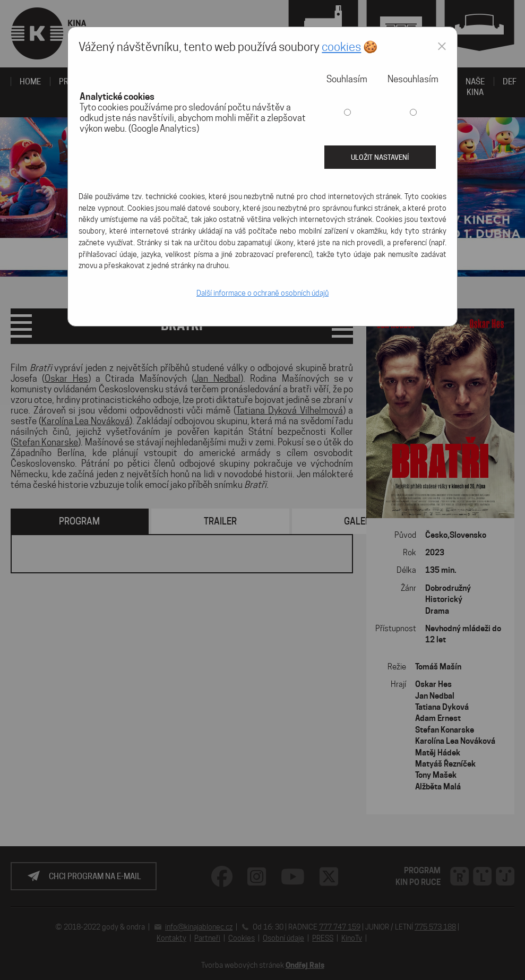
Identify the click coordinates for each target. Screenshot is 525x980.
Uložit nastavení (380, 157)
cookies (341, 47)
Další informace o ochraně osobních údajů (262, 293)
